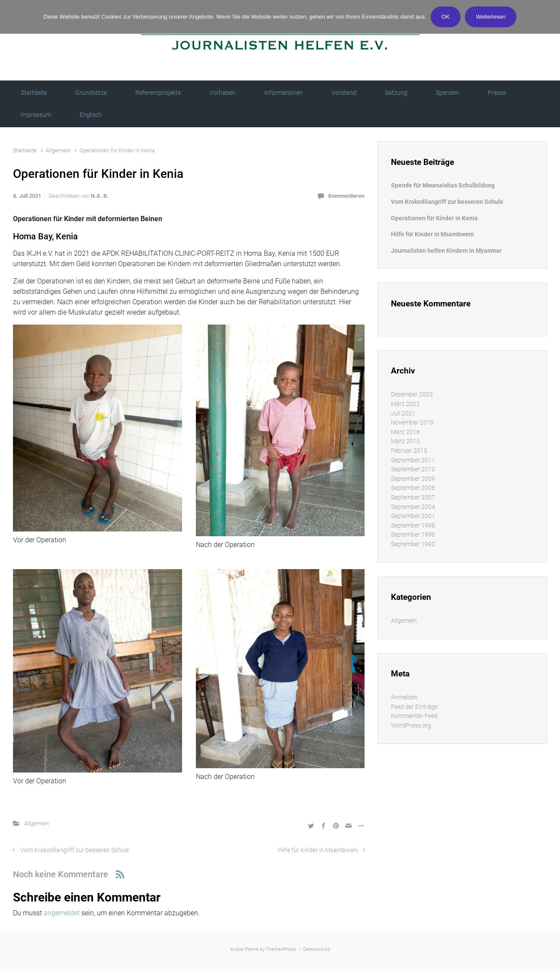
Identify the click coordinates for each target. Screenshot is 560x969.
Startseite (34, 93)
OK (446, 17)
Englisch (91, 115)
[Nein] (549, 17)
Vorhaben (222, 93)
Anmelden (404, 697)
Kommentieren (346, 196)
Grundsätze (91, 93)
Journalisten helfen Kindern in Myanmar (446, 251)
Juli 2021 (403, 414)
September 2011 (413, 460)
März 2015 (405, 441)
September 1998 (413, 526)
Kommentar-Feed (414, 716)
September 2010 (413, 469)
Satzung (396, 93)
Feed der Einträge (414, 707)
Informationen (283, 93)
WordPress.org (411, 726)
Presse (497, 93)
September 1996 (413, 535)
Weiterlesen (491, 17)
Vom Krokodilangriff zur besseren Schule (75, 850)
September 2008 (413, 488)
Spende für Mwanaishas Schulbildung (443, 185)
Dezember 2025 (412, 394)
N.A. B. (100, 196)
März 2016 (405, 432)
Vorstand (344, 93)
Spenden (448, 93)
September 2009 (413, 479)
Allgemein (58, 150)
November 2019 (412, 423)
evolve (237, 949)
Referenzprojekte (158, 93)
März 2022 (405, 404)
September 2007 (413, 497)
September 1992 (413, 544)
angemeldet (62, 913)
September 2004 (413, 507)
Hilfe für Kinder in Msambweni (318, 850)
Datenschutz (317, 949)
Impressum (36, 115)
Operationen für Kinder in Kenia (434, 218)
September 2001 (413, 516)
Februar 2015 (409, 451)
